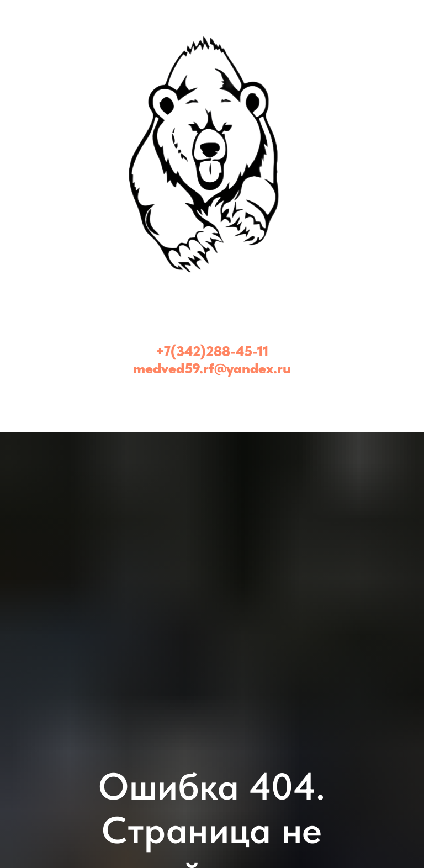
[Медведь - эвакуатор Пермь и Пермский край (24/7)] (212, 396)
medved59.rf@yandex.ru (212, 368)
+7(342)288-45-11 (212, 351)
